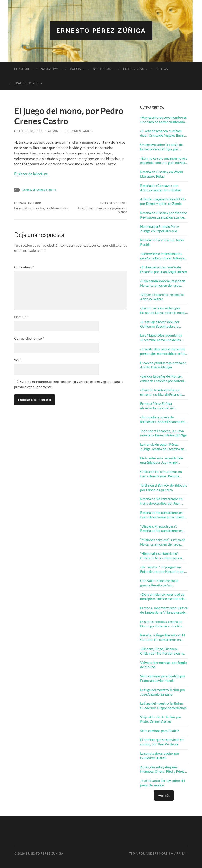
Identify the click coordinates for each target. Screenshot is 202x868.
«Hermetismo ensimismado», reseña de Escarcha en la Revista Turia (164, 256)
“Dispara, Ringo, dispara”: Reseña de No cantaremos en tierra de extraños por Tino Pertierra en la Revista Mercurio (164, 529)
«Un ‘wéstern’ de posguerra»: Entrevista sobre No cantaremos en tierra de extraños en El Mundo (164, 569)
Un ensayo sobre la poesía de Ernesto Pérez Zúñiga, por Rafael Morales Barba (161, 147)
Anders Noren (158, 853)
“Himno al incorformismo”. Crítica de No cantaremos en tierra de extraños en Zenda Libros (161, 556)
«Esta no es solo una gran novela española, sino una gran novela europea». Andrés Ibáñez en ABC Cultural (164, 161)
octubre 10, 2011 (28, 131)
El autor (22, 69)
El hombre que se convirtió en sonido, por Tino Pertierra (162, 742)
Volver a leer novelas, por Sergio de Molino (163, 665)
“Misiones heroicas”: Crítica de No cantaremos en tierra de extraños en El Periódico (163, 542)
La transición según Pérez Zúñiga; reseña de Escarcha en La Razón (162, 447)
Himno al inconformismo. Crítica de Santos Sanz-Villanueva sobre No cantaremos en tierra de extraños (164, 610)
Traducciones (26, 83)
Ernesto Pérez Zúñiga (101, 31)
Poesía (76, 69)
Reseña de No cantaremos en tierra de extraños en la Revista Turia (163, 515)
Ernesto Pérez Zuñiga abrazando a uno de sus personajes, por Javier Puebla (162, 406)
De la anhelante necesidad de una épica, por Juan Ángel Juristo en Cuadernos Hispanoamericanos (162, 460)
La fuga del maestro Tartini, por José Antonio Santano (163, 692)
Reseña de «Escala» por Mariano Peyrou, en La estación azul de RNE (164, 215)
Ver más (164, 795)
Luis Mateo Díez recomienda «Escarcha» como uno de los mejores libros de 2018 (161, 338)
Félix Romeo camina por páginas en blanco (99, 208)
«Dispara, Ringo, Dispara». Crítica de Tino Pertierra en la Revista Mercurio (162, 651)
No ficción (102, 69)
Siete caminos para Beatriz (159, 731)
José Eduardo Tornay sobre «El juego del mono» (163, 783)
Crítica (162, 69)
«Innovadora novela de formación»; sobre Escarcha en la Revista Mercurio (164, 420)
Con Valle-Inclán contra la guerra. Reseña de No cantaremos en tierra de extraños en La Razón (159, 583)
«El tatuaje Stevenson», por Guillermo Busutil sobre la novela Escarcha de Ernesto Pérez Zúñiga (160, 324)
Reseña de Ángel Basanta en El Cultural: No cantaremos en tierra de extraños (163, 637)
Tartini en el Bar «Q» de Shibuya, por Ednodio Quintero (163, 487)
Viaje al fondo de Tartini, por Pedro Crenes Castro (161, 719)
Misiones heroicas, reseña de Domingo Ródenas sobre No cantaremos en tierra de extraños (161, 624)
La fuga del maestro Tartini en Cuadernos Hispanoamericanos (163, 705)
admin (53, 131)
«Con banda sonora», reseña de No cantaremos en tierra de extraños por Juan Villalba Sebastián (163, 283)
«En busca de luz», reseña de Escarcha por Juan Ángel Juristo (164, 269)
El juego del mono (44, 190)
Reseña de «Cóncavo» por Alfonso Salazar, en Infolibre (161, 188)
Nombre (21, 317)
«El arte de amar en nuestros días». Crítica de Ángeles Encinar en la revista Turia (164, 133)
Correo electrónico (29, 338)
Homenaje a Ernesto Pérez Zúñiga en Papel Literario (160, 229)
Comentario (24, 267)
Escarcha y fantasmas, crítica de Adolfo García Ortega (163, 365)
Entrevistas (134, 69)
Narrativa (49, 69)
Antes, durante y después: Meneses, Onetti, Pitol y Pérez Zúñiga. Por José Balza (162, 769)
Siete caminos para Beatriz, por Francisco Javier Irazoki (163, 678)
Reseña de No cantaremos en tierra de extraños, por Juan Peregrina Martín (161, 501)
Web (18, 360)
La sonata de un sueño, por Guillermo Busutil (160, 756)
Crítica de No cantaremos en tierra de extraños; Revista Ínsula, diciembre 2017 (161, 474)
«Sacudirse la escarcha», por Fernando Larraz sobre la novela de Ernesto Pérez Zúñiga (164, 310)
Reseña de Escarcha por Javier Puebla (162, 242)
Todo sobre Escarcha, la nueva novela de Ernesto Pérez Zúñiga (163, 433)
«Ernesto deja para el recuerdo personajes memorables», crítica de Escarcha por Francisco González (163, 351)
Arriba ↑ (181, 853)
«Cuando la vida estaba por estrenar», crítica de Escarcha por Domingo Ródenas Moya (161, 392)
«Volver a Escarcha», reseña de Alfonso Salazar (162, 297)
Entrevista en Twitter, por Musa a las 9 (41, 206)
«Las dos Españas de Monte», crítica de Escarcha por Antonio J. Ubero (163, 379)
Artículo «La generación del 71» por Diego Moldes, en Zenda (163, 201)
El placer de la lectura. (31, 174)
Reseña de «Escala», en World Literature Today (162, 174)
